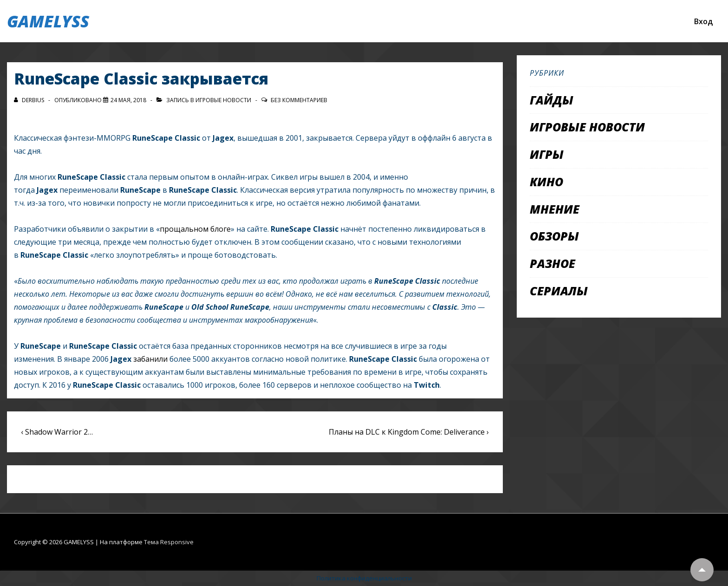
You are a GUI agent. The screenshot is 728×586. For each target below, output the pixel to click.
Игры (547, 154)
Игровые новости (223, 100)
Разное (552, 263)
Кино (546, 182)
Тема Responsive (169, 542)
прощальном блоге (195, 229)
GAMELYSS (48, 21)
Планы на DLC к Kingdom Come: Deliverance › (409, 432)
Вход (703, 21)
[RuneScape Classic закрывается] (128, 100)
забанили (150, 359)
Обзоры (554, 236)
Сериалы (559, 291)
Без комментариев (299, 100)
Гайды (552, 100)
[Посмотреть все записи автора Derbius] (30, 100)
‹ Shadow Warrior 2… (57, 432)
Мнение (555, 209)
